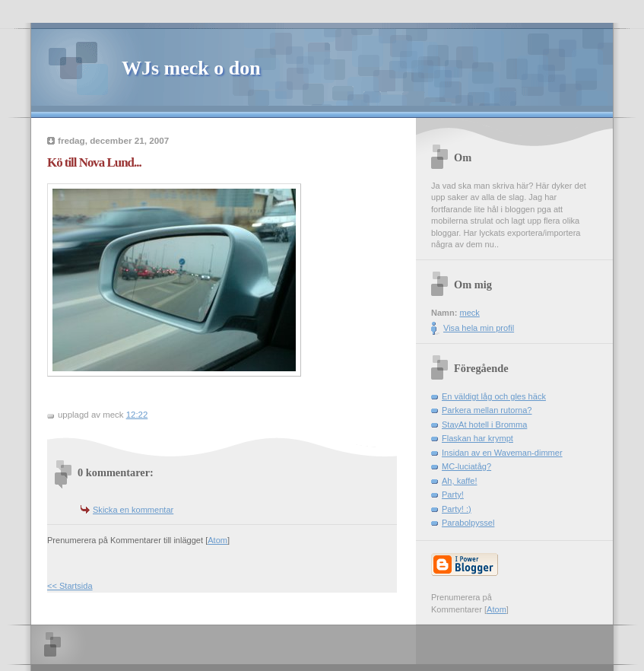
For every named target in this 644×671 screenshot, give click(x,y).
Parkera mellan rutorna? (487, 410)
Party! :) (457, 509)
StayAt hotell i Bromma (484, 425)
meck (469, 313)
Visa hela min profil (479, 328)
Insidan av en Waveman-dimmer (502, 453)
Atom (217, 540)
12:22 (137, 415)
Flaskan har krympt (477, 438)
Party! (453, 495)
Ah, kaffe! (459, 481)
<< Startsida (70, 586)
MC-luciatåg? (466, 466)
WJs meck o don (191, 68)
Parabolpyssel (468, 523)
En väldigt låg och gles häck (494, 396)
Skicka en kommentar (133, 510)
